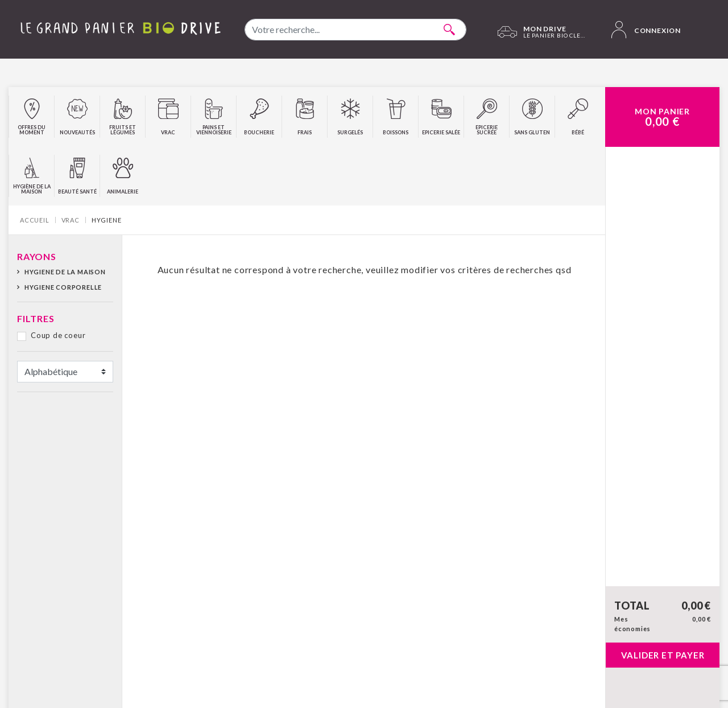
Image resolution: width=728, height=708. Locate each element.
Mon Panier (662, 117)
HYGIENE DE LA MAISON (65, 272)
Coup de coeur (58, 335)
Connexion (646, 30)
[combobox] (355, 30)
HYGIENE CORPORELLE (63, 287)
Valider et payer (663, 655)
